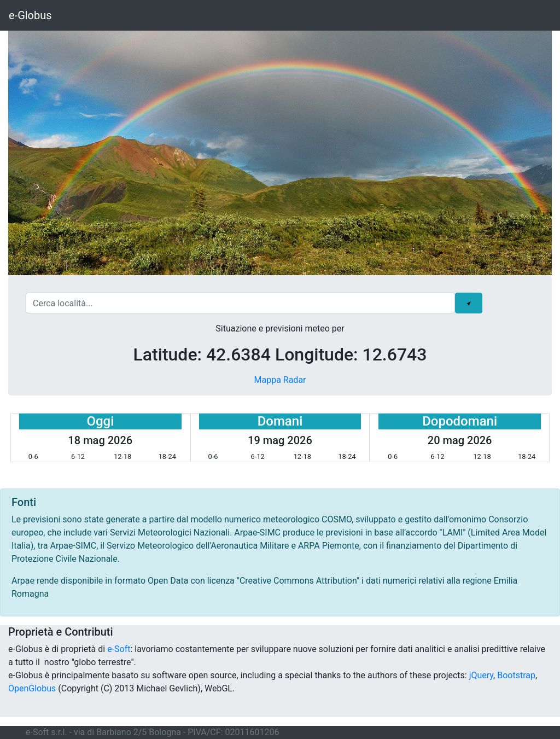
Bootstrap (516, 675)
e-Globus (30, 15)
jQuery (481, 675)
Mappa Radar (280, 380)
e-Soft (119, 649)
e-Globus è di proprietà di (58, 649)
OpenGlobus (32, 688)
